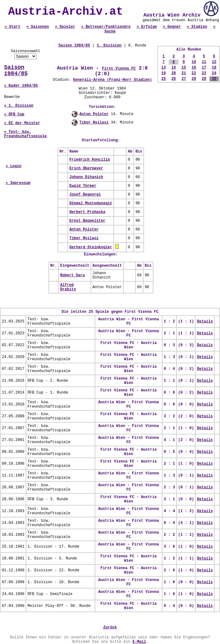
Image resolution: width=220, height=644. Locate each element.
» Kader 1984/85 (21, 86)
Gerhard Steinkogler (91, 247)
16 (194, 68)
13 (163, 68)
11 (204, 62)
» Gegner (172, 27)
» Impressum (18, 183)
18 (214, 68)
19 (163, 73)
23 (204, 73)
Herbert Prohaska (87, 212)
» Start (12, 27)
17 (204, 68)
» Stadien (197, 27)
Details (205, 322)
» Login (13, 166)
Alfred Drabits (68, 287)
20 (173, 73)
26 (173, 79)
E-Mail (139, 642)
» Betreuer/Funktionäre (106, 27)
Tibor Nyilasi (94, 123)
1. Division (109, 46)
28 (194, 79)
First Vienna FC (119, 69)
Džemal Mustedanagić (91, 203)
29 (204, 79)
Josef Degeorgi (85, 195)
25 (163, 79)
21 (184, 73)
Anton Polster (94, 114)
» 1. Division (19, 106)
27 (184, 79)
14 (173, 68)
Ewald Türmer (83, 186)
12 (214, 62)
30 (214, 79)
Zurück (110, 627)
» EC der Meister (22, 123)
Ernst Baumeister (87, 221)
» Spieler (65, 27)
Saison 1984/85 (16, 70)
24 (214, 73)
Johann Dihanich (86, 177)
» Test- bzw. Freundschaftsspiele (25, 134)
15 (184, 68)
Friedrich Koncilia (90, 160)
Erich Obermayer (86, 168)
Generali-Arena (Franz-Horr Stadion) (112, 80)
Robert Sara (72, 275)
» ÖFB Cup (14, 114)
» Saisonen (37, 27)
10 (194, 62)
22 (194, 73)
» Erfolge (147, 27)
